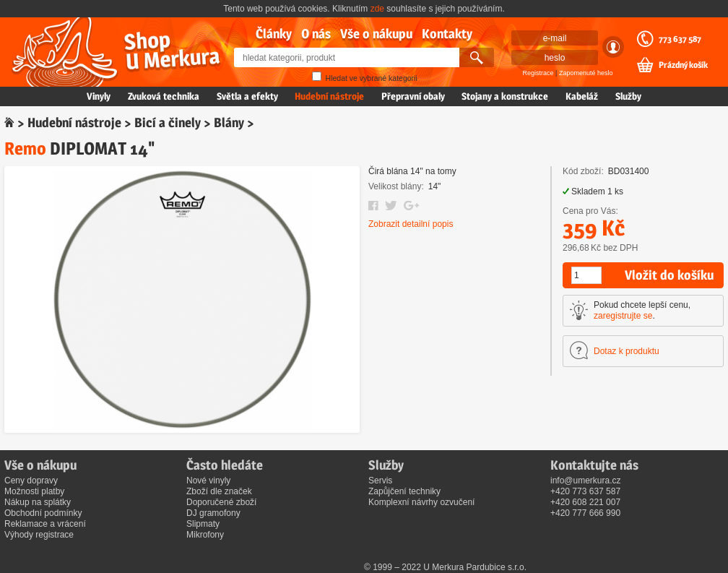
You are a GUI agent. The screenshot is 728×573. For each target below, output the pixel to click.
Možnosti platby (34, 491)
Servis (380, 481)
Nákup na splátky (38, 502)
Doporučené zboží (221, 502)
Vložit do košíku (669, 275)
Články (274, 34)
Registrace (538, 73)
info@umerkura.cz (586, 481)
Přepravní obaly (413, 96)
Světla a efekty (247, 96)
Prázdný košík (683, 65)
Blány (229, 122)
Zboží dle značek (219, 491)
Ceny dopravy (31, 481)
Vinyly (99, 96)
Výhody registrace (39, 535)
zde (377, 9)
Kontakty (447, 34)
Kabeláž (582, 96)
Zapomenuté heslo (586, 73)
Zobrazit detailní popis (411, 224)
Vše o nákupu (376, 34)
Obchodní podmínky (43, 513)
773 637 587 (680, 39)
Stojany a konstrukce (505, 96)
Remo (25, 148)
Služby (628, 96)
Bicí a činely (168, 122)
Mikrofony (205, 535)
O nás (316, 34)
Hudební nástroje (329, 96)
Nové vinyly (208, 481)
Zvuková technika (164, 96)
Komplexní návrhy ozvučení (421, 502)
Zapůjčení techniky (404, 491)
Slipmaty (203, 524)
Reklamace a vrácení (45, 524)
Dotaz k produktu (627, 351)
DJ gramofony (213, 513)
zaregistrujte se (623, 316)
